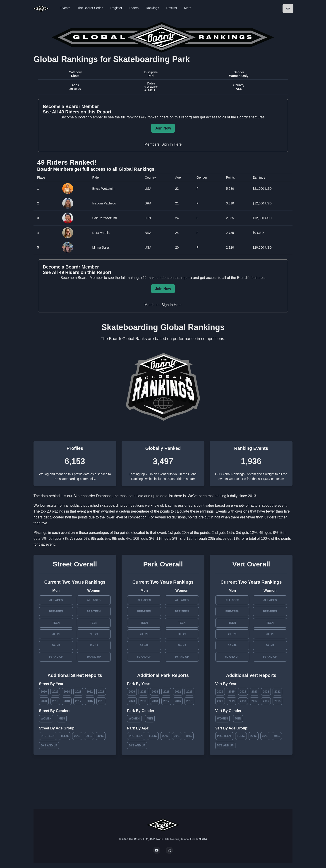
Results (171, 8)
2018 (67, 701)
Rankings (152, 8)
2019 (55, 701)
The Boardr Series (90, 8)
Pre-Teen (56, 611)
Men (62, 719)
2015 (101, 701)
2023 (78, 692)
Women (46, 719)
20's (77, 736)
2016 (90, 701)
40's (100, 736)
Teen (56, 623)
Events (65, 8)
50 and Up (56, 657)
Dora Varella (101, 233)
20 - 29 (56, 634)
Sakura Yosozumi (104, 218)
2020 (44, 701)
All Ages (56, 600)
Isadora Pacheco (104, 203)
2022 (90, 692)
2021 (101, 692)
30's (89, 736)
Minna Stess (101, 247)
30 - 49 (56, 645)
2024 (67, 692)
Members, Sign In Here (163, 144)
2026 (44, 692)
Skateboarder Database (92, 496)
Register (116, 8)
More (188, 8)
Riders (134, 8)
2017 (78, 701)
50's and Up (49, 746)
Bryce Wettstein (103, 189)
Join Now (163, 128)
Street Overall (75, 564)
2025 (55, 692)
